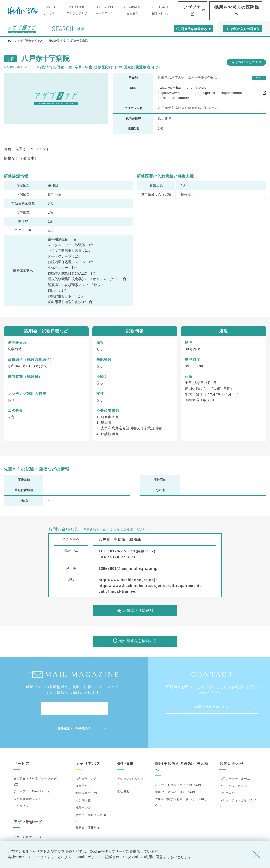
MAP (259, 78)
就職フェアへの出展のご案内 (175, 772)
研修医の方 (83, 766)
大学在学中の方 (86, 758)
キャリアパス (129, 10)
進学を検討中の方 (88, 773)
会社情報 (157, 10)
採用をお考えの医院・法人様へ (182, 746)
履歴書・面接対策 (88, 807)
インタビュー (23, 786)
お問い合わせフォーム (235, 758)
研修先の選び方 (24, 824)
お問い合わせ (185, 10)
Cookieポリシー (89, 857)
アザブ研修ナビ (101, 10)
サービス (74, 10)
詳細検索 (20, 831)
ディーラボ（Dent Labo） (32, 771)
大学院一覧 (83, 780)
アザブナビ (211, 11)
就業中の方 (83, 787)
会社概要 (123, 771)
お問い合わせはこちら (212, 707)
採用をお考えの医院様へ (245, 11)
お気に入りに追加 (249, 62)
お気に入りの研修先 (27, 838)
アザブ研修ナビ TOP (29, 817)
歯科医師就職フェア (27, 779)
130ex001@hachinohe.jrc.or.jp (128, 568)
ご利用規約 (227, 773)
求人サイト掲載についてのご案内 (178, 764)
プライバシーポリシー (235, 766)
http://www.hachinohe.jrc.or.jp (182, 88)
